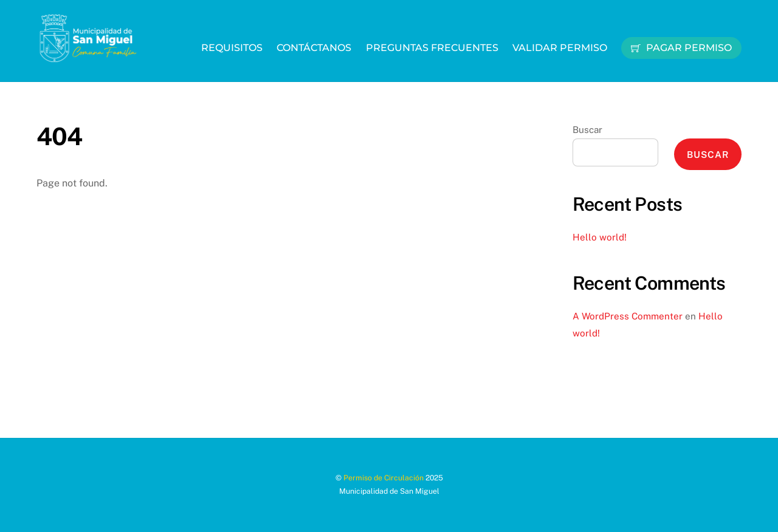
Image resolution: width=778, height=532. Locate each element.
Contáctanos (314, 48)
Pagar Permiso (681, 48)
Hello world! (600, 237)
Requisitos (232, 48)
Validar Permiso (560, 48)
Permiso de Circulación (384, 478)
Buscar (587, 130)
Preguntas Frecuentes (432, 48)
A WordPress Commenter (628, 316)
